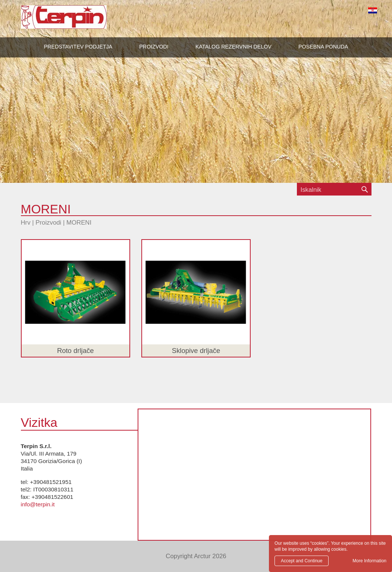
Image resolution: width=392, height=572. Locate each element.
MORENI (79, 223)
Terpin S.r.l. (77, 21)
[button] (154, 47)
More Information (369, 561)
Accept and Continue (302, 561)
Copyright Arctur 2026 (196, 556)
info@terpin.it (38, 504)
